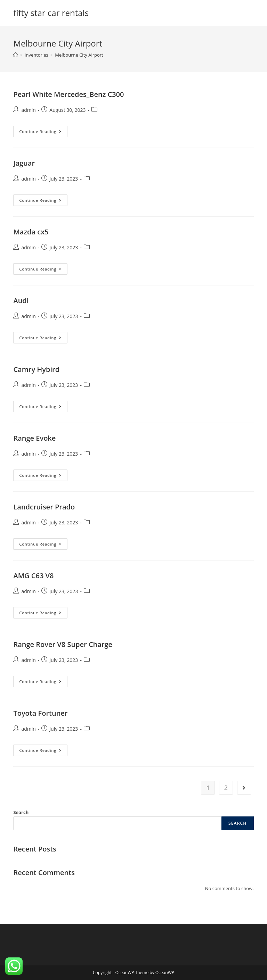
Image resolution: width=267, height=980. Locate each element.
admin (28, 110)
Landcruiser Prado (44, 507)
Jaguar (24, 163)
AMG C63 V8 (33, 576)
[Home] (15, 55)
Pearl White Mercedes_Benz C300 (68, 94)
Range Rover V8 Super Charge (63, 644)
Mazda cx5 (31, 232)
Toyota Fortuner (40, 713)
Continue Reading (43, 130)
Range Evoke (34, 438)
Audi (21, 301)
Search (21, 812)
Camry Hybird (36, 369)
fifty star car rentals (51, 13)
